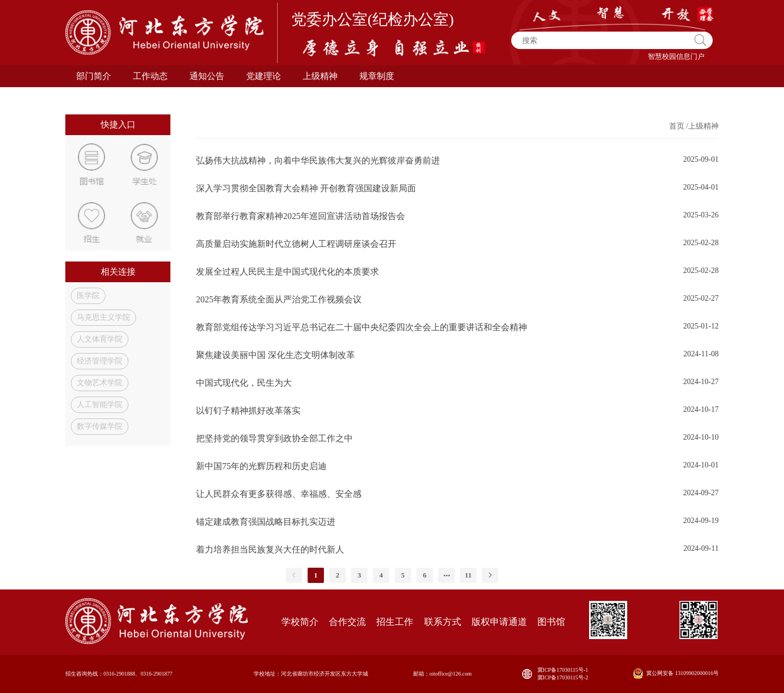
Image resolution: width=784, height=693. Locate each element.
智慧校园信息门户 (676, 56)
